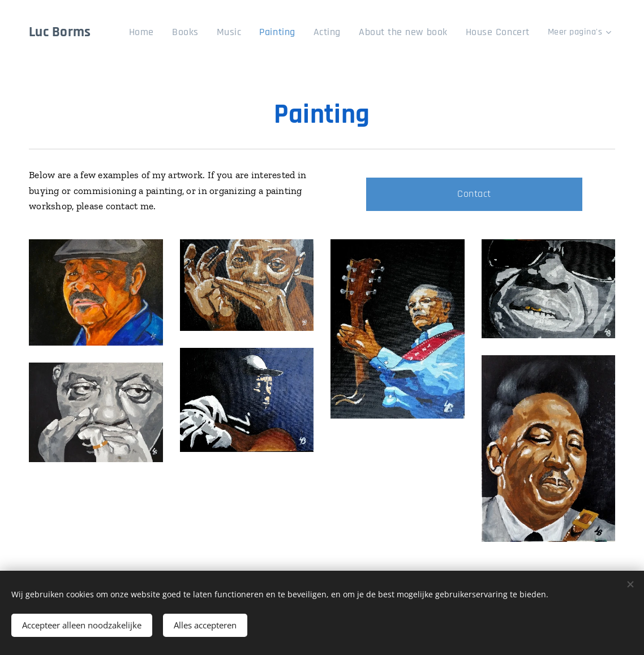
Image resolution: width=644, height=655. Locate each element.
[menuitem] (169, 32)
